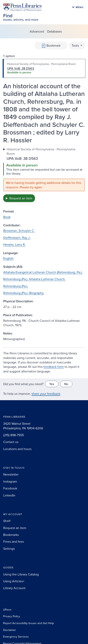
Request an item (21, 198)
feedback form (54, 367)
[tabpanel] (44, 174)
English (8, 258)
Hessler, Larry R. (14, 244)
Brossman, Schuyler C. (19, 231)
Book (7, 217)
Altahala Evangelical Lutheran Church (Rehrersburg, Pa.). (43, 272)
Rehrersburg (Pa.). (16, 286)
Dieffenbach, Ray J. (17, 238)
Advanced (37, 31)
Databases (54, 31)
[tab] (44, 68)
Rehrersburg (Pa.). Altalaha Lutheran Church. (34, 279)
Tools (76, 45)
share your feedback (46, 394)
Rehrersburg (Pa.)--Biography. (24, 293)
